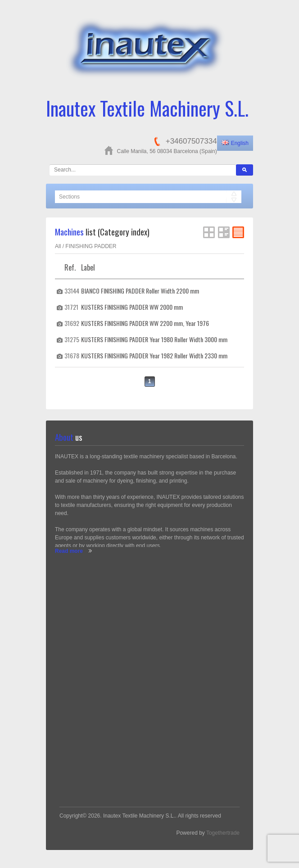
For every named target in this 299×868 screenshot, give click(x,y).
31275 (72, 339)
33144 (72, 291)
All (58, 246)
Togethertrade (223, 833)
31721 (71, 307)
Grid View (209, 232)
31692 (72, 323)
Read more (69, 551)
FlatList (238, 232)
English (235, 143)
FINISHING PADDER (91, 246)
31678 (72, 355)
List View (224, 232)
